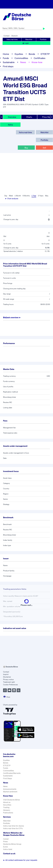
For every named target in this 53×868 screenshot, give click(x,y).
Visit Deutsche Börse (11, 800)
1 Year (34, 196)
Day (6, 196)
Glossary (7, 810)
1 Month (18, 196)
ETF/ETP (45, 54)
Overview (12, 117)
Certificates (40, 58)
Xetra (10, 125)
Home (6, 54)
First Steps (7, 778)
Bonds (32, 54)
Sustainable (9, 62)
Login (26, 43)
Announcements (10, 789)
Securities (7, 805)
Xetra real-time (12, 39)
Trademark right (9, 682)
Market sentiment (10, 792)
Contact (7, 36)
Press (5, 842)
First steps (8, 66)
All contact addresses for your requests (20, 860)
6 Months (26, 196)
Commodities (21, 58)
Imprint (6, 674)
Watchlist (29, 39)
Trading (6, 807)
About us (7, 802)
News (23, 62)
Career (6, 839)
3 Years (41, 196)
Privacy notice (8, 679)
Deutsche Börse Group (12, 844)
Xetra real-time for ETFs (13, 828)
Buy (26, 148)
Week (11, 196)
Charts (29, 117)
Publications (8, 813)
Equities (19, 54)
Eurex (6, 847)
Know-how (37, 62)
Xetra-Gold (8, 849)
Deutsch (15, 36)
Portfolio (43, 39)
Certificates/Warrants (12, 773)
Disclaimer (7, 677)
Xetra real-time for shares (13, 826)
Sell (44, 148)
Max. (47, 196)
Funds (6, 58)
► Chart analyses (12, 198)
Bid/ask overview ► (12, 317)
